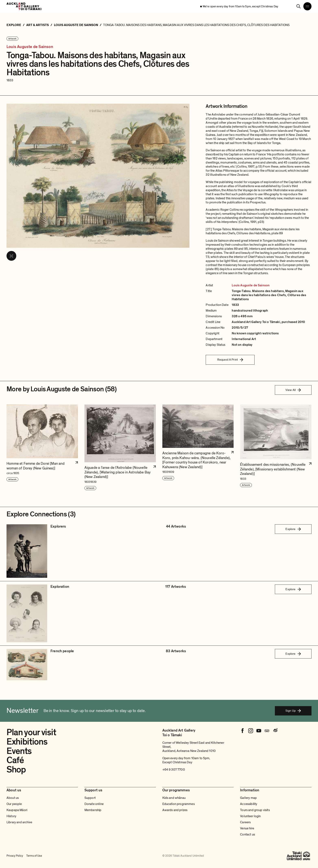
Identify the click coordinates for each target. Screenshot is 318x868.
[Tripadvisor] (267, 731)
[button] (42, 448)
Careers (245, 822)
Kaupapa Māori (17, 810)
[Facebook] (243, 731)
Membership (93, 810)
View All (293, 390)
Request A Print (230, 360)
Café (15, 760)
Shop (16, 770)
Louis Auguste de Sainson (30, 47)
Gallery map (248, 798)
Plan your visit (31, 732)
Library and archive (19, 822)
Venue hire (247, 828)
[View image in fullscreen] (11, 256)
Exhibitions (27, 742)
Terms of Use (34, 856)
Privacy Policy (15, 856)
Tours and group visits (255, 810)
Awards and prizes (175, 810)
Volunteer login (250, 816)
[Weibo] (275, 731)
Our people (14, 804)
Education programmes (179, 804)
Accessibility (249, 804)
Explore (293, 529)
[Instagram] (251, 731)
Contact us (248, 834)
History (11, 816)
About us (13, 798)
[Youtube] (259, 731)
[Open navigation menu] (307, 6)
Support (90, 798)
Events (19, 751)
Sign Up (293, 711)
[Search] (298, 6)
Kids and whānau (174, 798)
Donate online (94, 804)
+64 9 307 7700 (174, 770)
